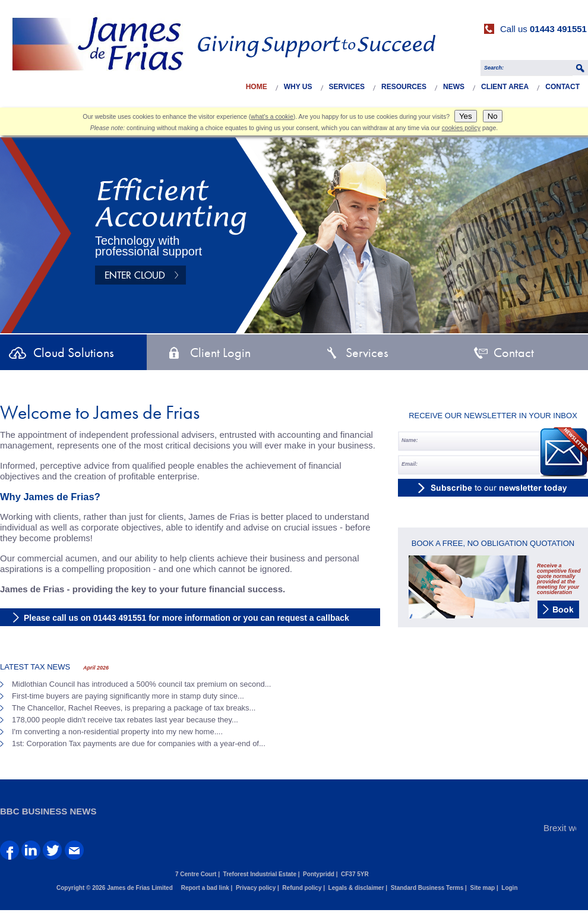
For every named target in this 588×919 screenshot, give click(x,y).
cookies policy (461, 128)
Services (347, 87)
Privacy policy (256, 888)
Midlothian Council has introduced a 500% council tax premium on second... (141, 684)
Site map (482, 888)
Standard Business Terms (427, 888)
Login (509, 888)
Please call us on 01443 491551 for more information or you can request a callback (186, 618)
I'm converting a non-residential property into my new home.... (117, 732)
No (493, 116)
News (454, 87)
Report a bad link (205, 888)
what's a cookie (272, 116)
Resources (404, 87)
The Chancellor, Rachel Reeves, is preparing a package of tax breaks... (134, 708)
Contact (562, 87)
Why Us (298, 87)
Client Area (505, 87)
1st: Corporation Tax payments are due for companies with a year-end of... (139, 743)
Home (257, 87)
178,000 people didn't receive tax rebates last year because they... (125, 720)
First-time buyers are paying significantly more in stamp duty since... (128, 696)
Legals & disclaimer (356, 888)
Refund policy (302, 888)
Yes (466, 116)
